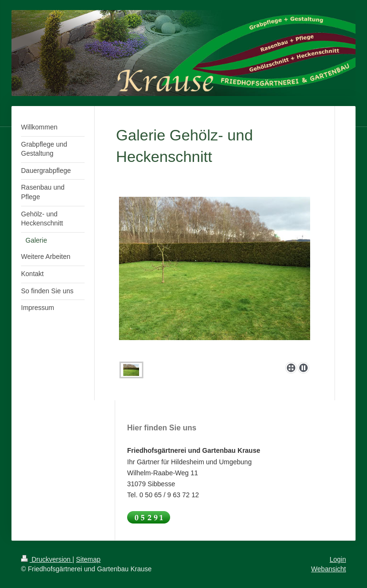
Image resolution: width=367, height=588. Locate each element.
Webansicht (329, 569)
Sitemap (88, 559)
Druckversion (47, 559)
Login (338, 559)
